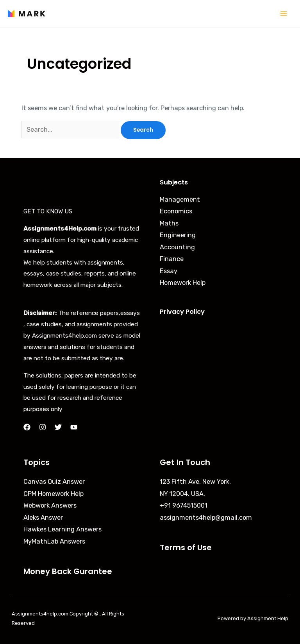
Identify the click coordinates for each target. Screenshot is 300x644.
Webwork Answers (50, 505)
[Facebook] (27, 427)
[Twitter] (58, 427)
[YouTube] (74, 427)
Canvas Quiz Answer (54, 482)
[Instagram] (43, 427)
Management (180, 199)
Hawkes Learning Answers (62, 529)
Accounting (177, 247)
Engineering (178, 235)
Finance (172, 259)
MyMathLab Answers (54, 541)
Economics (176, 211)
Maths (169, 223)
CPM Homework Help (54, 494)
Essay (169, 271)
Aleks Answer (43, 518)
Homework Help (183, 283)
